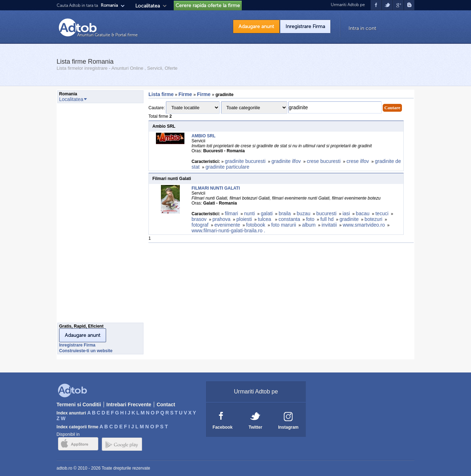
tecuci (382, 213)
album (309, 225)
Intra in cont (362, 28)
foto (310, 219)
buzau (304, 213)
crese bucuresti (324, 161)
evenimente (227, 225)
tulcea (265, 219)
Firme (186, 94)
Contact (166, 404)
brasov (199, 219)
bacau (363, 213)
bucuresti (326, 213)
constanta (289, 219)
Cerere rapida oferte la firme (208, 6)
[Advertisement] (86, 215)
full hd (327, 219)
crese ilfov (358, 161)
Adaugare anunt (256, 27)
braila (285, 213)
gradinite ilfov (286, 161)
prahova (222, 219)
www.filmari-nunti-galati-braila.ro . (229, 231)
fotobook (256, 225)
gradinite (349, 219)
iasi (346, 213)
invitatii (329, 225)
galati (266, 213)
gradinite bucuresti (245, 161)
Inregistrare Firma (305, 27)
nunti (249, 213)
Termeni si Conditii (79, 404)
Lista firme (161, 94)
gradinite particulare (227, 167)
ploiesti (244, 219)
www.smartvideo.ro (364, 225)
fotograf (200, 225)
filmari (231, 213)
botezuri (373, 219)
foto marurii (284, 225)
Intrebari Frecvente (129, 404)
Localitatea (148, 6)
